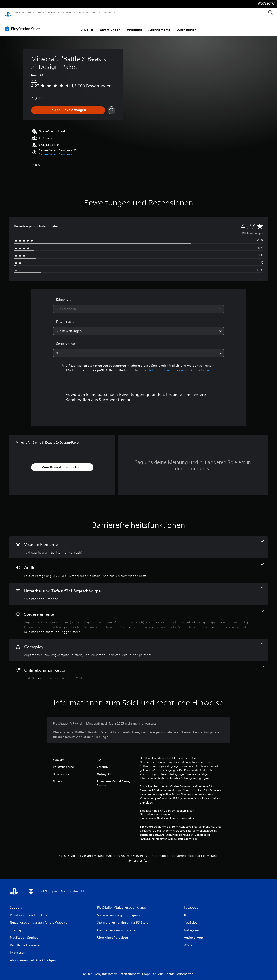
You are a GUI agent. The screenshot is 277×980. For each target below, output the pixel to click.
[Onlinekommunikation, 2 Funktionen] (138, 669)
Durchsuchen (187, 25)
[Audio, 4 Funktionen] (138, 566)
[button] (55, 150)
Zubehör (68, 12)
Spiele (18, 12)
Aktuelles (87, 25)
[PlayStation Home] (8, 13)
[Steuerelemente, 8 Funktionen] (138, 618)
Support (108, 12)
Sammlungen (110, 25)
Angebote (134, 25)
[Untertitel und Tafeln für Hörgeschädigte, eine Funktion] (138, 590)
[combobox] (138, 305)
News (82, 12)
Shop (94, 12)
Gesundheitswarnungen (155, 810)
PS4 (40, 12)
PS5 (30, 12)
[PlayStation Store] (23, 25)
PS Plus (52, 12)
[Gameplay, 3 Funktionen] (138, 646)
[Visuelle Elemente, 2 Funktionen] (138, 543)
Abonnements (159, 25)
